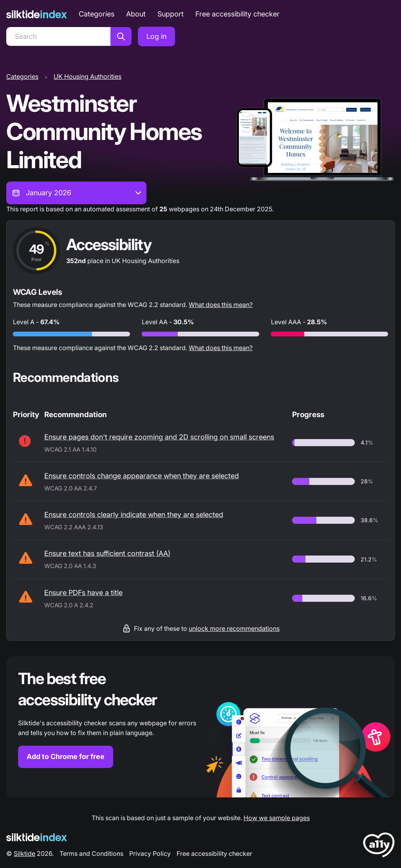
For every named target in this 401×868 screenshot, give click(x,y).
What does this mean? (221, 305)
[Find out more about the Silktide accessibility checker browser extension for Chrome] (200, 727)
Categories (97, 14)
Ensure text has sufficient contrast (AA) (107, 553)
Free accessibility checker (238, 14)
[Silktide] (37, 14)
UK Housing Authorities (88, 76)
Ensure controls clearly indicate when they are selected (134, 515)
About (136, 14)
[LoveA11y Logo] (379, 846)
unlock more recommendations (234, 628)
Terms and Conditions (91, 853)
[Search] (58, 36)
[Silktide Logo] (37, 837)
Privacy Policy (150, 853)
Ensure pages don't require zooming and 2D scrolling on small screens (159, 437)
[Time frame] (76, 193)
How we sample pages (277, 818)
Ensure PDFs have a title (83, 593)
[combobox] (76, 193)
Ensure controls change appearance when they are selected (142, 476)
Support (171, 14)
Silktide (24, 853)
